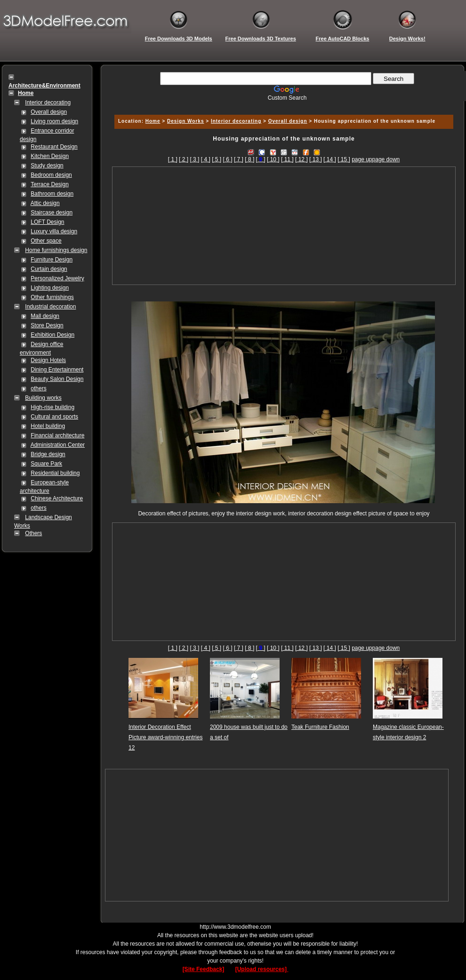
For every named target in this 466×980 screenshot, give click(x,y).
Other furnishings (52, 297)
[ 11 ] (287, 159)
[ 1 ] (173, 159)
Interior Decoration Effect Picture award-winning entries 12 (165, 737)
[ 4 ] (206, 159)
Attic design (45, 203)
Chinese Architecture (57, 498)
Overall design (49, 112)
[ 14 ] (330, 159)
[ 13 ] (316, 159)
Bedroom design (51, 175)
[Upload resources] (262, 969)
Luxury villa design (54, 231)
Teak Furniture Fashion (320, 727)
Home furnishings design (56, 250)
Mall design (45, 316)
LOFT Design (47, 222)
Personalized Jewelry (57, 278)
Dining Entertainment (57, 370)
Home (153, 121)
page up (362, 159)
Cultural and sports (54, 417)
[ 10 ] (273, 159)
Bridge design (48, 454)
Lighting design (50, 288)
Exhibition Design (52, 335)
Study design (47, 166)
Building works (43, 398)
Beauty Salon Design (57, 379)
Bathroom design (52, 194)
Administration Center (58, 445)
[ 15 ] (344, 159)
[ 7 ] (239, 159)
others (38, 388)
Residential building (55, 473)
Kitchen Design (50, 156)
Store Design (47, 325)
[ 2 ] (184, 159)
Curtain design (49, 269)
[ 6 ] (228, 159)
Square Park (46, 464)
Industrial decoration (50, 307)
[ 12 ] (301, 159)
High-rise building (52, 407)
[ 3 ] (194, 159)
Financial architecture (57, 435)
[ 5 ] (217, 159)
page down (386, 159)
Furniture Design (52, 260)
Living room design (54, 121)
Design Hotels (48, 360)
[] (261, 159)
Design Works (186, 121)
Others (33, 533)
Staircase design (52, 213)
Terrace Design (50, 184)
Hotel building (48, 426)
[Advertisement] (284, 226)
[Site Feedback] (204, 969)
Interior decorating (48, 103)
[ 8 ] (249, 159)
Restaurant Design (54, 147)
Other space (46, 241)
